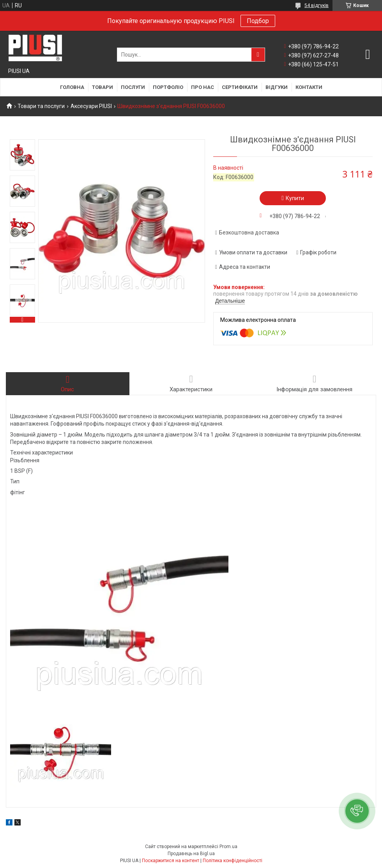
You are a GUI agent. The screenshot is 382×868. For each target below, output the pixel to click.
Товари (103, 87)
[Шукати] (258, 55)
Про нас (202, 87)
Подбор (258, 21)
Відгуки (277, 87)
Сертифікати (240, 87)
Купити (295, 198)
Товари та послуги (41, 106)
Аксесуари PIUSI (91, 106)
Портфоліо (168, 87)
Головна (72, 87)
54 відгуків (317, 5)
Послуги (133, 87)
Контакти (309, 87)
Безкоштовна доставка (249, 233)
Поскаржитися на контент (171, 861)
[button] (357, 811)
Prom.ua (228, 847)
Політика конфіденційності (233, 861)
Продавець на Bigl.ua (191, 854)
